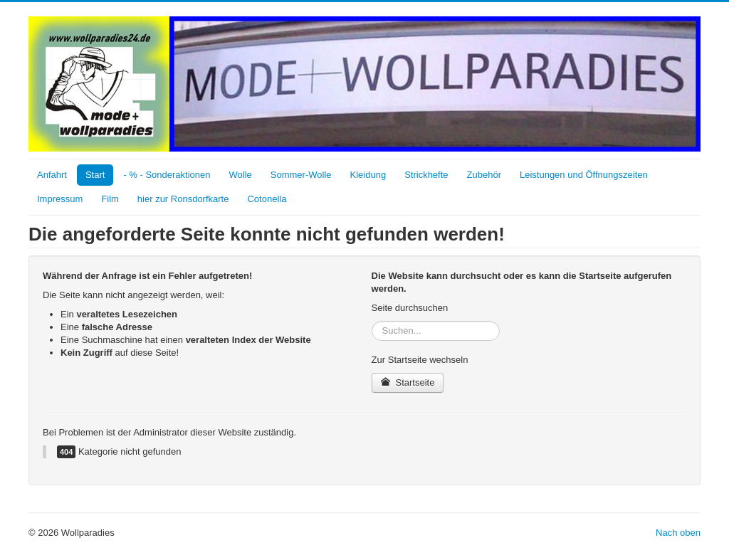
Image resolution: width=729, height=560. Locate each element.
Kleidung (368, 175)
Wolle (241, 175)
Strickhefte (426, 175)
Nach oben (678, 533)
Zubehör (484, 175)
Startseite (408, 382)
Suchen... (372, 321)
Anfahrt (52, 175)
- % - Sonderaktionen (167, 175)
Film (110, 199)
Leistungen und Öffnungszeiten (584, 175)
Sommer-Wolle (301, 175)
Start (95, 175)
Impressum (60, 199)
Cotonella (267, 199)
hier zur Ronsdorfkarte (183, 199)
